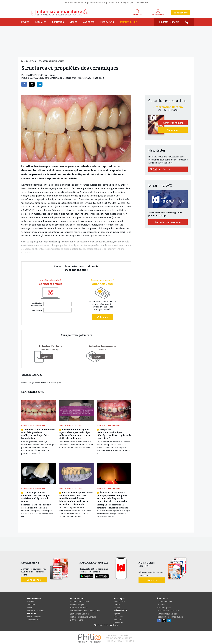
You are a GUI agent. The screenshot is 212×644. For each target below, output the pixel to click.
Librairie (117, 606)
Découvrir (152, 579)
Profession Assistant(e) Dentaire (83, 616)
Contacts (161, 603)
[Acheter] (46, 357)
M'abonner (102, 317)
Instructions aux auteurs (167, 613)
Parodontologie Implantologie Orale (85, 610)
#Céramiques (55, 383)
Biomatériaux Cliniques (80, 613)
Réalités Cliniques (77, 603)
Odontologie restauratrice (51, 61)
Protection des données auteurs (170, 616)
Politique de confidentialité (168, 610)
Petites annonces (34, 615)
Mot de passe (37, 310)
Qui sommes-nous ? (165, 600)
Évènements (107, 22)
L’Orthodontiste (77, 619)
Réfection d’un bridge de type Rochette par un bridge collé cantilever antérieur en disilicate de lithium (75, 433)
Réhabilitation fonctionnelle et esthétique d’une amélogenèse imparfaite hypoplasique (38, 433)
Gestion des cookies (106, 624)
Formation (58, 22)
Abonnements (119, 600)
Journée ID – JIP (128, 22)
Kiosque (117, 603)
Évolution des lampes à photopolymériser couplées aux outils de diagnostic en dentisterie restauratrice (112, 496)
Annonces (89, 22)
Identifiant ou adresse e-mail (36, 304)
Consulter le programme (168, 222)
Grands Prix (118, 615)
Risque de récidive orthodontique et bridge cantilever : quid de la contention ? (114, 433)
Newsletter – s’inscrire (35, 610)
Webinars (117, 619)
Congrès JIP (118, 622)
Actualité (41, 22)
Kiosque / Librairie (169, 22)
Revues (25, 22)
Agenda (117, 612)
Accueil (23, 61)
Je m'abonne (181, 13)
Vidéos (74, 22)
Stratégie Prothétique (79, 606)
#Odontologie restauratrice (34, 383)
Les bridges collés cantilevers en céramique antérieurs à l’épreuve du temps (35, 496)
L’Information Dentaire (79, 600)
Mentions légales (164, 606)
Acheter (98, 357)
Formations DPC (33, 619)
